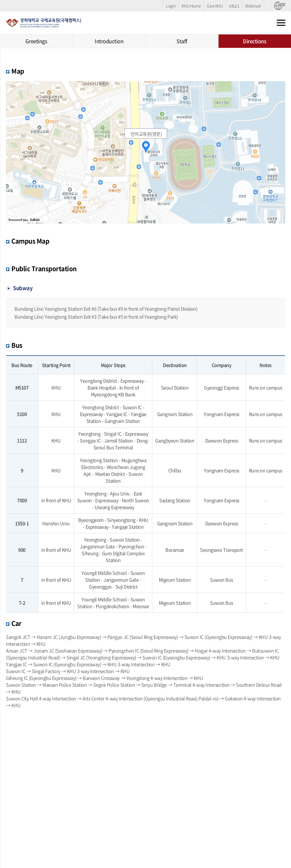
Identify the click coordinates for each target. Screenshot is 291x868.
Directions (255, 41)
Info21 (234, 6)
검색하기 (268, 23)
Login (171, 6)
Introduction (109, 41)
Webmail (253, 6)
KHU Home (191, 6)
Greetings (36, 41)
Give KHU (215, 6)
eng (281, 4)
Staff (182, 41)
